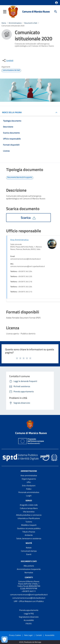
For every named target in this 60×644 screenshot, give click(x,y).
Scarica (28, 218)
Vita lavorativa (29, 512)
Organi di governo (29, 479)
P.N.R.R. (29, 624)
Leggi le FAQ (29, 613)
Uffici (29, 482)
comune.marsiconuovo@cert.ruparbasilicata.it (29, 595)
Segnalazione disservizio (29, 617)
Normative (29, 572)
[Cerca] (56, 12)
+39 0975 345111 (29, 591)
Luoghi (29, 496)
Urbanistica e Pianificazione (29, 518)
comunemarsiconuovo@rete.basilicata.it (29, 598)
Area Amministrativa (19, 240)
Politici (29, 489)
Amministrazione (15, 23)
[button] (56, 3)
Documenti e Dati (31, 23)
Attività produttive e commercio (29, 515)
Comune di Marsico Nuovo (36, 11)
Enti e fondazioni (29, 486)
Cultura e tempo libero (29, 508)
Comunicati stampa (29, 551)
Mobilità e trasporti (29, 525)
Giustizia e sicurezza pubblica (29, 528)
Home (4, 23)
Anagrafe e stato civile (29, 505)
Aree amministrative (29, 475)
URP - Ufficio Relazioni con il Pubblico (29, 601)
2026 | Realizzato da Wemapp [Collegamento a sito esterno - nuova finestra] (30, 642)
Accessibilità (29, 620)
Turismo (29, 522)
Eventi (29, 554)
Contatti (29, 577)
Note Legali (28, 635)
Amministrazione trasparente (29, 569)
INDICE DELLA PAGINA (13, 112)
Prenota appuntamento (29, 610)
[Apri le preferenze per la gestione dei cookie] (4, 639)
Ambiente (29, 535)
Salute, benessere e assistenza (29, 538)
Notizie (29, 548)
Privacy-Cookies (15, 635)
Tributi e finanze (29, 532)
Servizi (29, 500)
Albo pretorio (29, 566)
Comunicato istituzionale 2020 (13, 26)
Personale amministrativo (29, 492)
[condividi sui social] (8, 60)
